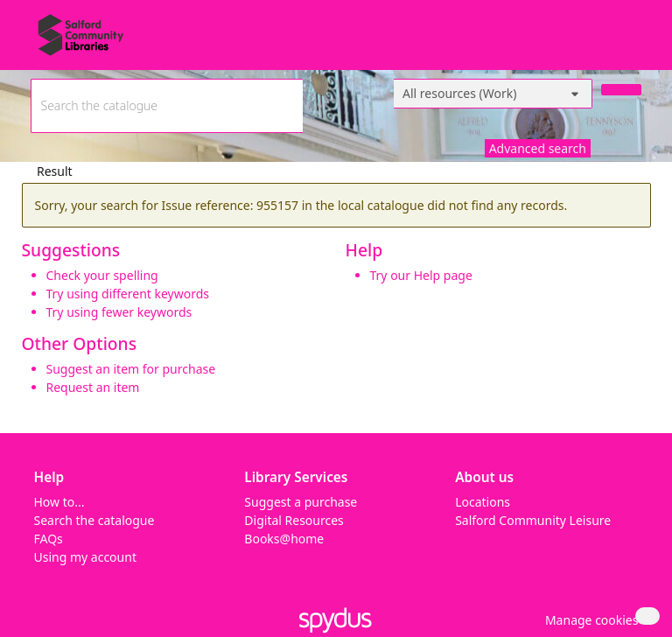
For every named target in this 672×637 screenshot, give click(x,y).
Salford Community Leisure (533, 520)
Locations (483, 502)
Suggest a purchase (301, 502)
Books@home (284, 539)
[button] (589, 620)
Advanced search (538, 148)
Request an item (93, 387)
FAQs (49, 539)
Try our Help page (421, 275)
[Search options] (493, 94)
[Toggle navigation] (632, 42)
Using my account (85, 557)
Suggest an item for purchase (131, 369)
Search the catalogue (94, 520)
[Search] (621, 90)
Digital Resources (294, 520)
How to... (59, 502)
